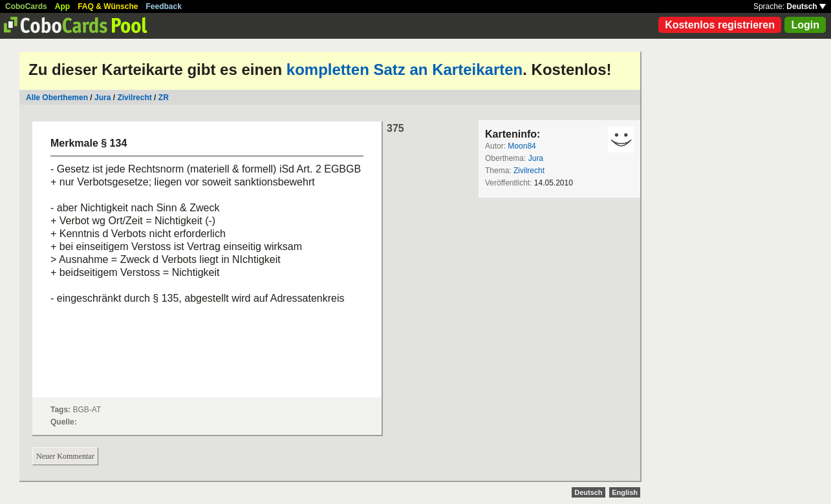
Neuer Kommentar (65, 456)
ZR (164, 98)
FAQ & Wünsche (108, 6)
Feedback (164, 6)
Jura (103, 98)
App (62, 6)
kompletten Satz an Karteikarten (405, 69)
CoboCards (26, 6)
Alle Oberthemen (57, 98)
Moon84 (522, 146)
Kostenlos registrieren (720, 25)
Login (805, 25)
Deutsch (806, 6)
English (625, 492)
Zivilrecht (134, 98)
